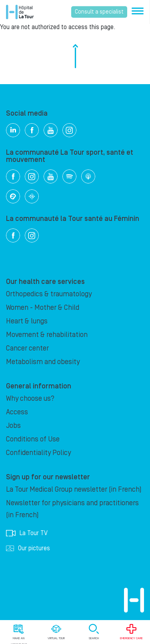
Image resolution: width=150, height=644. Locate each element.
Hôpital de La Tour (20, 12)
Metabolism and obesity (43, 362)
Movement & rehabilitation (47, 335)
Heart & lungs (27, 321)
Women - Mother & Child (43, 308)
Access (17, 412)
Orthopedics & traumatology (49, 294)
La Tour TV (27, 533)
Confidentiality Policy (38, 453)
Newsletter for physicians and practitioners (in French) (72, 509)
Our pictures (28, 548)
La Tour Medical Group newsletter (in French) (74, 489)
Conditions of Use (33, 439)
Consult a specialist (99, 12)
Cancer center (27, 348)
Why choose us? (30, 399)
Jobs (13, 426)
